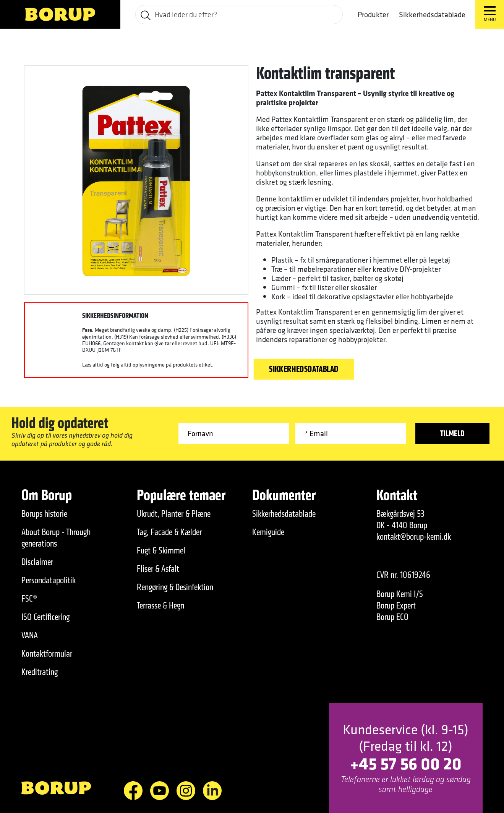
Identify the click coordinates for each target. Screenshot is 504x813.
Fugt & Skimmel (161, 550)
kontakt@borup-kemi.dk (414, 537)
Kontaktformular (47, 654)
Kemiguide (268, 532)
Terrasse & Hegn (160, 605)
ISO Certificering (45, 617)
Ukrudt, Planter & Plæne (174, 514)
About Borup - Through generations (56, 538)
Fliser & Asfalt (158, 569)
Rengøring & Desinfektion (175, 587)
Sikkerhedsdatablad (304, 369)
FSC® (29, 599)
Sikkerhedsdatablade (432, 15)
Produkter (373, 15)
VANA (30, 635)
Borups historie (44, 514)
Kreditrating (40, 672)
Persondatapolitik (49, 580)
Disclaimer (37, 562)
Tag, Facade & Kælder (169, 532)
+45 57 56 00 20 (406, 763)
